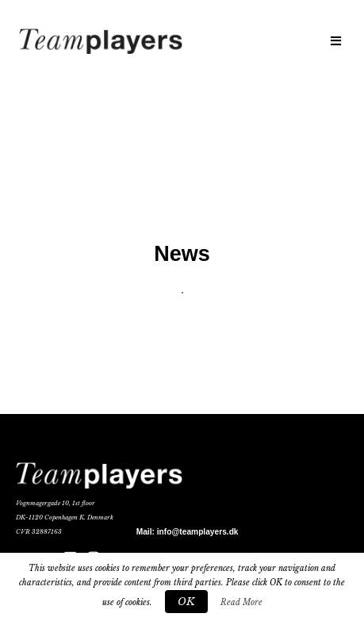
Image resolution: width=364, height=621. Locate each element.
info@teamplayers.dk (198, 532)
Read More (241, 602)
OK (186, 602)
